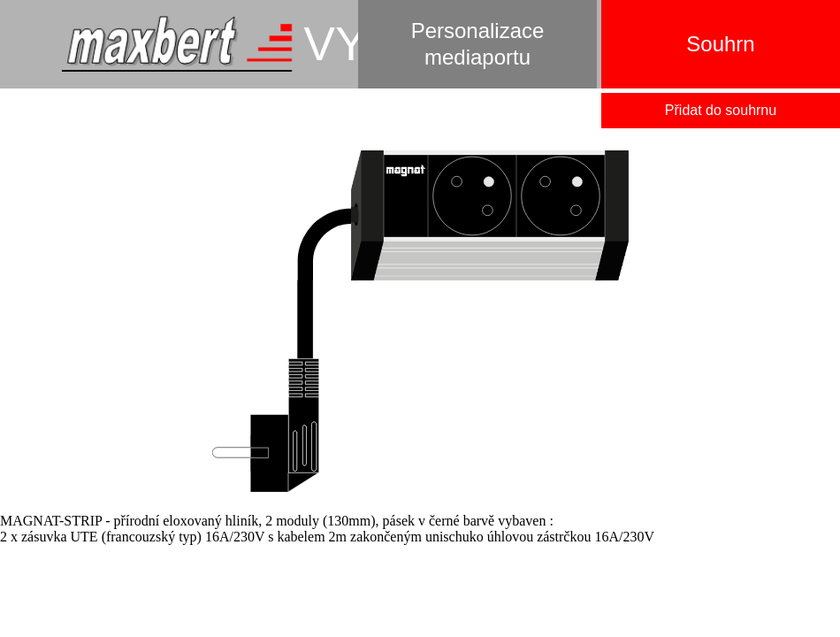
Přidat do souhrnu (721, 110)
